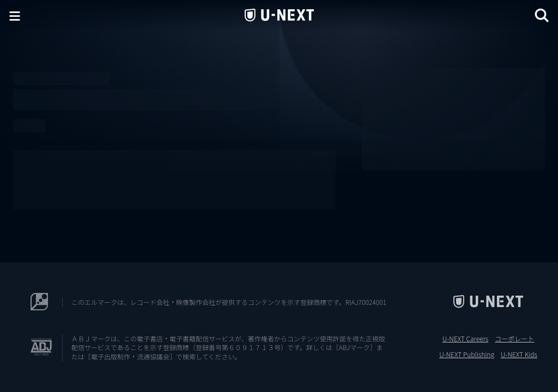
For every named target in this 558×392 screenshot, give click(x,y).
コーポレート (514, 339)
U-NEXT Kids (519, 354)
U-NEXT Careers (466, 339)
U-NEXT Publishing (467, 354)
